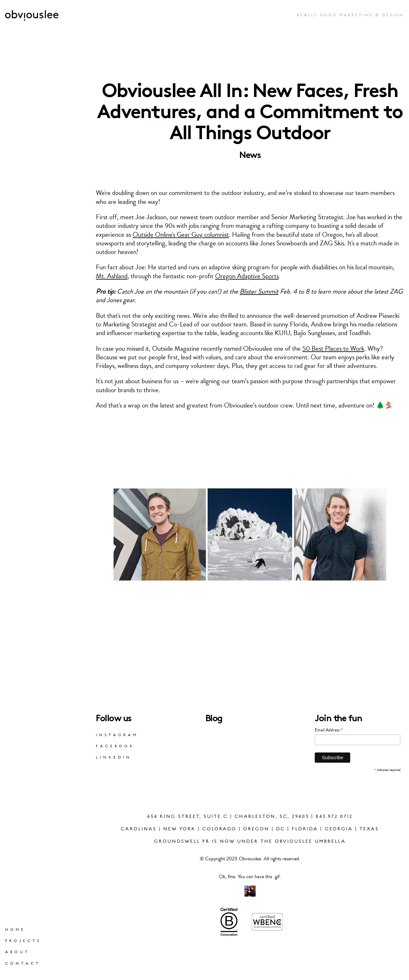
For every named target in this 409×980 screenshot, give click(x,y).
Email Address (329, 730)
